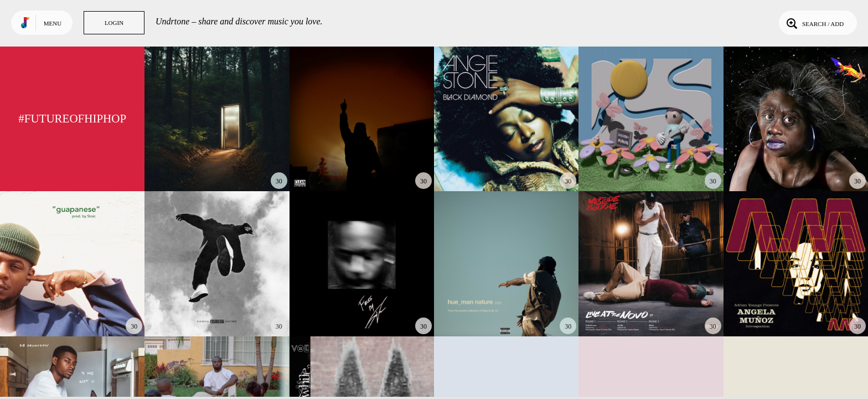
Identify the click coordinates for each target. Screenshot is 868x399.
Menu (53, 23)
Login (114, 23)
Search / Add (814, 23)
